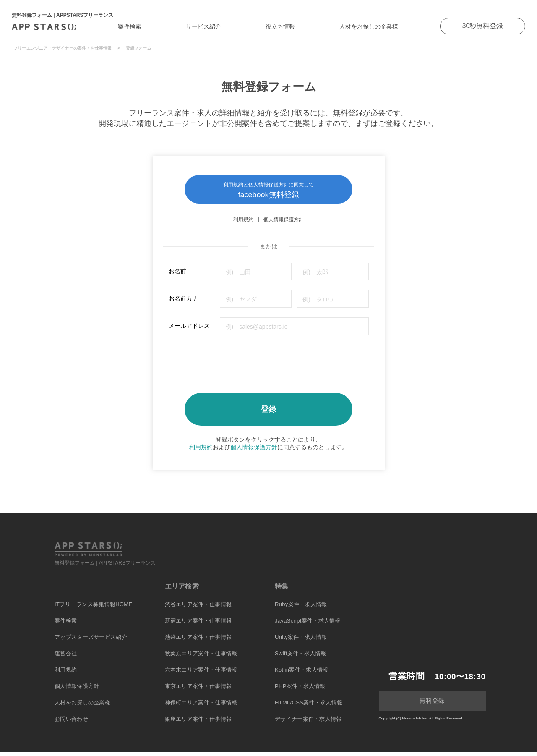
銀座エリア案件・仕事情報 (198, 723)
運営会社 (66, 657)
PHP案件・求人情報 (300, 690)
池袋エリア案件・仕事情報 (198, 641)
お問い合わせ (71, 723)
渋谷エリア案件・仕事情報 (198, 608)
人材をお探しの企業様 (369, 26)
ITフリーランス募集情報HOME (93, 608)
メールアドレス (189, 330)
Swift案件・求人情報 (301, 657)
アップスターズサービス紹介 (91, 641)
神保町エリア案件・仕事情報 (201, 706)
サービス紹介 (203, 26)
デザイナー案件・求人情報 (308, 723)
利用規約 (243, 224)
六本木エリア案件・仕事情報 (201, 674)
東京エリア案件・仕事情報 (198, 690)
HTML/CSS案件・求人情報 (309, 706)
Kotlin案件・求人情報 (301, 674)
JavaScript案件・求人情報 (308, 624)
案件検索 (130, 26)
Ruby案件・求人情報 (301, 608)
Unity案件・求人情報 (301, 641)
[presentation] (232, 365)
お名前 (177, 275)
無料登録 (432, 704)
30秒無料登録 (483, 26)
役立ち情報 (280, 26)
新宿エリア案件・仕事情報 (198, 624)
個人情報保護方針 (284, 224)
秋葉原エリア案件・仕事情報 (201, 657)
